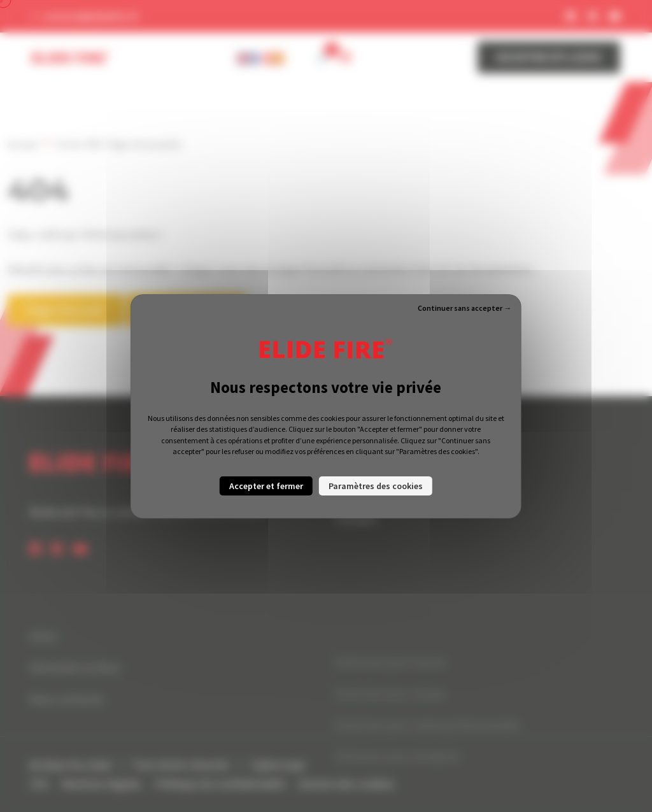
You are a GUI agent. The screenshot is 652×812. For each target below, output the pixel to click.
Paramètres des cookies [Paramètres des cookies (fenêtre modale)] (376, 486)
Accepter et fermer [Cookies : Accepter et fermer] (266, 486)
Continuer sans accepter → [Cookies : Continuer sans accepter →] (464, 308)
